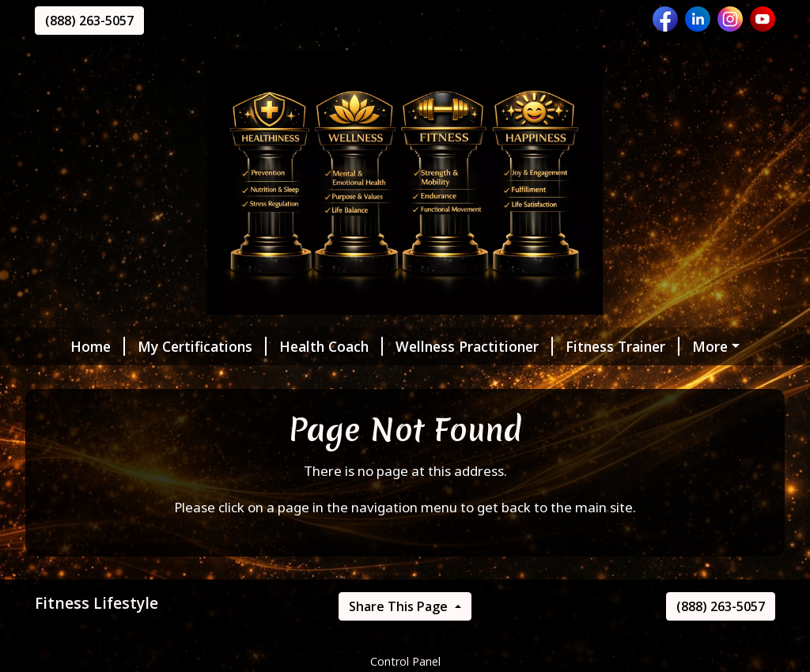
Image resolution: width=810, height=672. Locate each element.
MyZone (703, 346)
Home (75, 346)
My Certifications (179, 346)
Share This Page (400, 640)
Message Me (214, 379)
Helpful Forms (103, 379)
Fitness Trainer (600, 346)
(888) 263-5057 (89, 21)
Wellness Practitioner (451, 346)
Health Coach (308, 346)
